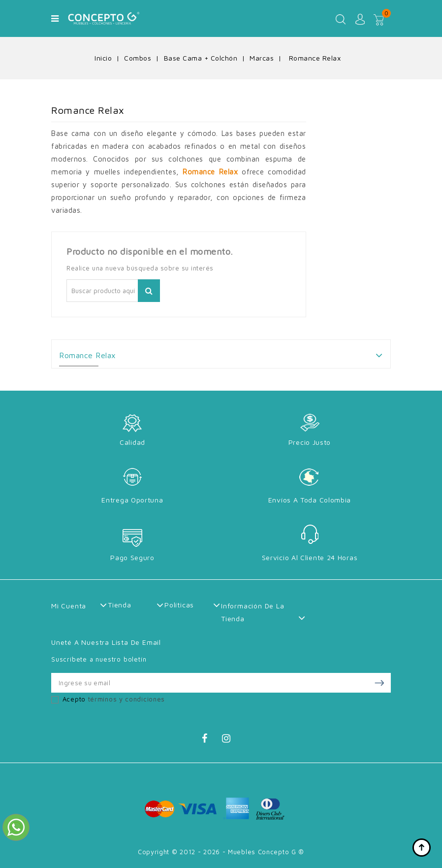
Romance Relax (88, 355)
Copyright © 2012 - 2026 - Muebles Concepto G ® (221, 852)
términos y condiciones (126, 699)
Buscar (149, 291)
